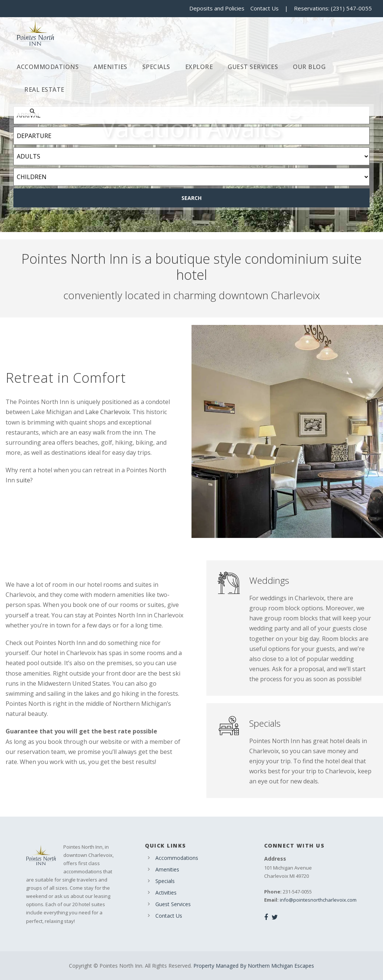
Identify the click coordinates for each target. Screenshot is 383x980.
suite (23, 480)
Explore (199, 67)
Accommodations (48, 67)
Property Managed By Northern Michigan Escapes (254, 966)
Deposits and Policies (217, 8)
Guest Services (253, 67)
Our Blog (309, 67)
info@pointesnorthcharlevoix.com (318, 900)
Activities (166, 893)
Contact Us (265, 8)
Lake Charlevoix (107, 412)
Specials (156, 67)
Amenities (110, 67)
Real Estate (44, 90)
